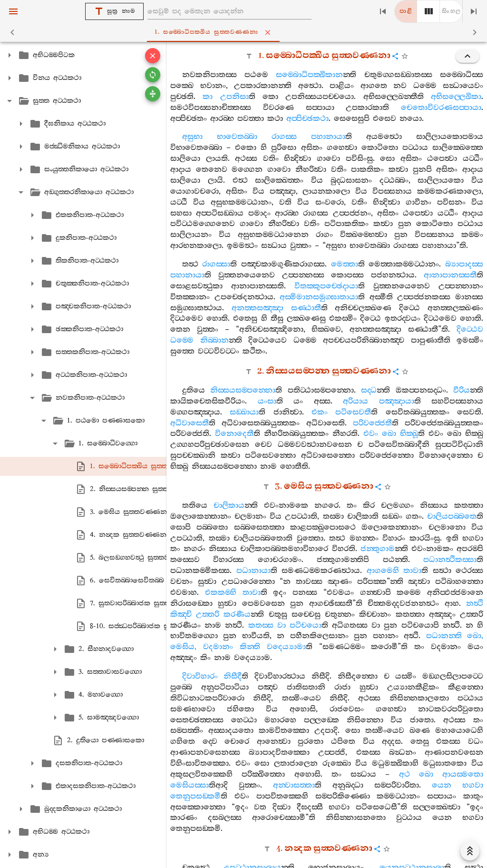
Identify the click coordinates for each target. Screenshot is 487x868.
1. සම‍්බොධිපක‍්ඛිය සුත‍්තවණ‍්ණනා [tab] (246, 32)
